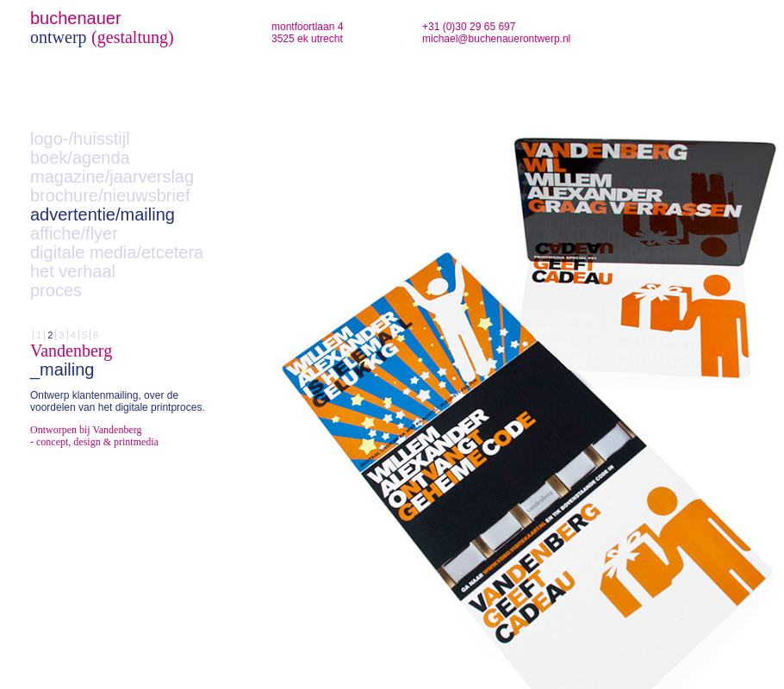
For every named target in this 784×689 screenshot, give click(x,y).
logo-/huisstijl (80, 139)
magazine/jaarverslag (112, 177)
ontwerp (59, 37)
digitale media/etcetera (117, 252)
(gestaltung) (133, 37)
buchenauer (76, 18)
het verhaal (73, 271)
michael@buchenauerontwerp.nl (496, 39)
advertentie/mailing (103, 214)
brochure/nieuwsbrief (110, 196)
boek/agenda (80, 158)
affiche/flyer (74, 233)
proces (56, 290)
